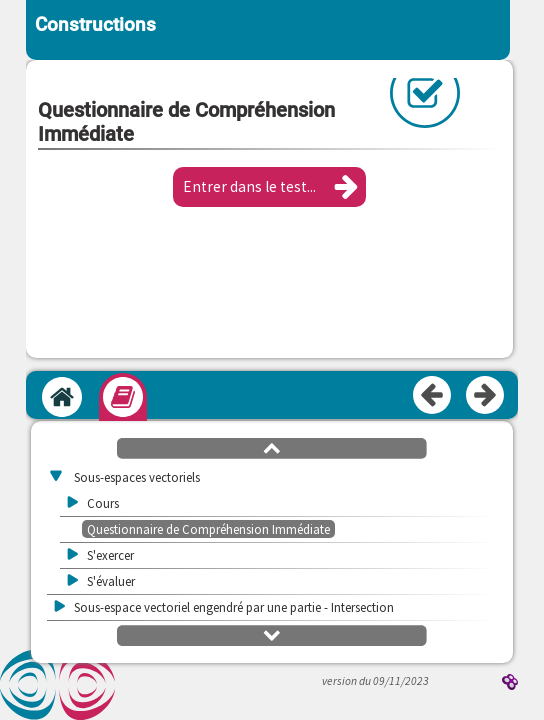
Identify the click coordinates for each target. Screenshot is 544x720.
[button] (269, 187)
